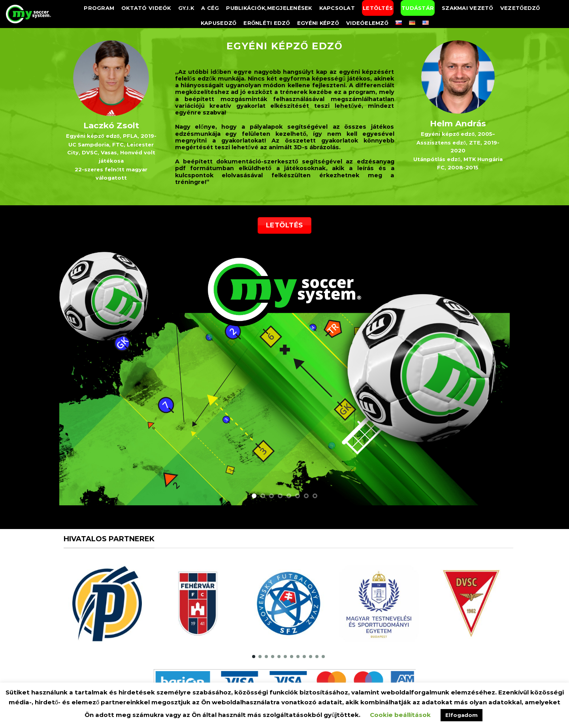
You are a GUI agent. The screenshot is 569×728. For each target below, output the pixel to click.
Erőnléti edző (267, 23)
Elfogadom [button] (462, 715)
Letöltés (378, 8)
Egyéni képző (318, 23)
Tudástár (418, 8)
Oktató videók (146, 8)
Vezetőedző (520, 8)
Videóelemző (367, 23)
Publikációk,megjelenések (269, 8)
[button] (254, 657)
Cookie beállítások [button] (400, 715)
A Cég (210, 8)
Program (99, 8)
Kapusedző (219, 23)
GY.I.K (186, 8)
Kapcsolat (337, 8)
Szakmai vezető (467, 8)
